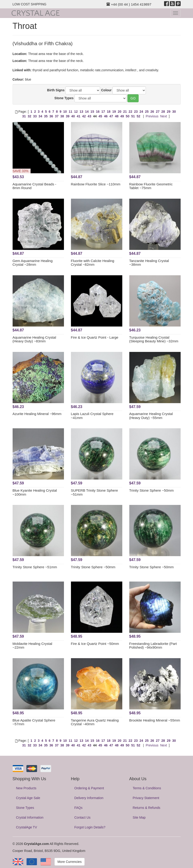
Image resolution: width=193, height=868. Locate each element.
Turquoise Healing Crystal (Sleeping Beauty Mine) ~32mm (154, 339)
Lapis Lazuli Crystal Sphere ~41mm (92, 416)
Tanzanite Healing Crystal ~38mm (149, 263)
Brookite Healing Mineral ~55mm (155, 720)
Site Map (139, 817)
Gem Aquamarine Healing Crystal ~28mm (33, 263)
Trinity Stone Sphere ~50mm (152, 490)
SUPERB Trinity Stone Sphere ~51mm (95, 492)
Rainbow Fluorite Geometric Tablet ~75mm (151, 186)
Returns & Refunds (147, 808)
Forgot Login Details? (90, 827)
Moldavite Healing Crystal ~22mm (32, 646)
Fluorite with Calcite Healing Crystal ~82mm (93, 263)
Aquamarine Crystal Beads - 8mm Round (35, 186)
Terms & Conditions (147, 788)
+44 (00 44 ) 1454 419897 (129, 4)
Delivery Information (89, 798)
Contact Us (82, 817)
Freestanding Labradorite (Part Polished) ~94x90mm (153, 646)
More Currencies (69, 862)
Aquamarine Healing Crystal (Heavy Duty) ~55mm (151, 416)
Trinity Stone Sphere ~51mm (35, 567)
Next (164, 116)
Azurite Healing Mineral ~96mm (37, 414)
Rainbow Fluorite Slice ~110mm (96, 184)
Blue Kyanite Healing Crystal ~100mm (35, 492)
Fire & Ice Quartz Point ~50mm (95, 644)
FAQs (79, 808)
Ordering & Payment (89, 788)
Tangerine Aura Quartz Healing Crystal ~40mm (95, 722)
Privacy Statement (146, 798)
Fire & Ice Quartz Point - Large (95, 337)
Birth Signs (56, 90)
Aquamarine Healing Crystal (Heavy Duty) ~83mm (34, 339)
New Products (26, 788)
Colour (106, 90)
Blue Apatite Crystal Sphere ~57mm (34, 722)
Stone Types (64, 98)
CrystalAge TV (27, 827)
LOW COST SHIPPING (30, 4)
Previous (152, 116)
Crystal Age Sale (28, 798)
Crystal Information (30, 817)
